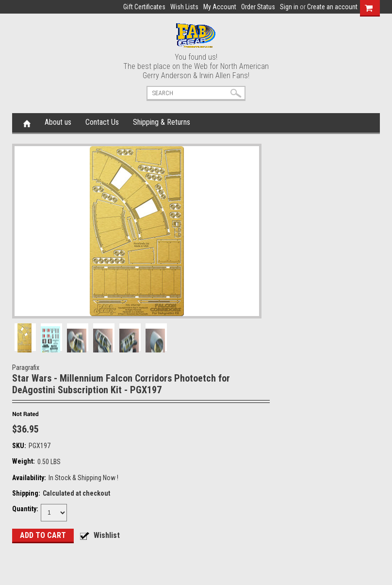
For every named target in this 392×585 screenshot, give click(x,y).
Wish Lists (184, 7)
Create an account (332, 7)
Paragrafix (26, 368)
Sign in (289, 7)
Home (27, 123)
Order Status (258, 7)
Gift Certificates (144, 7)
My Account (220, 7)
